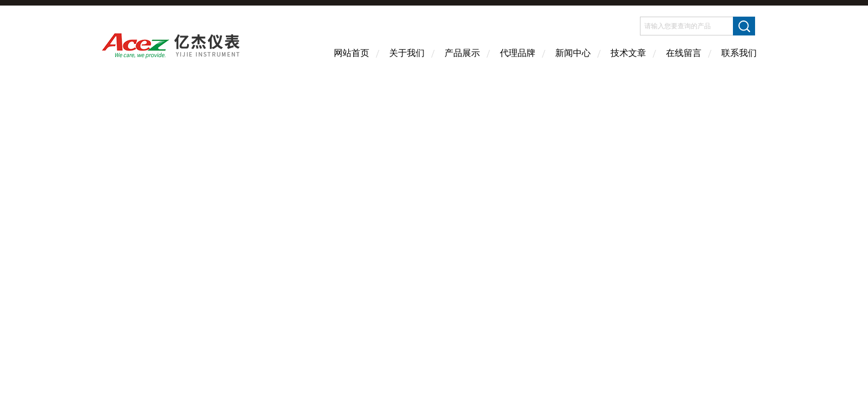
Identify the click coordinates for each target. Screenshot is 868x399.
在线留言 (684, 53)
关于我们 (407, 53)
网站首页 (352, 53)
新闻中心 (573, 53)
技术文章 (628, 53)
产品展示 (462, 53)
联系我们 (739, 53)
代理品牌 (518, 53)
